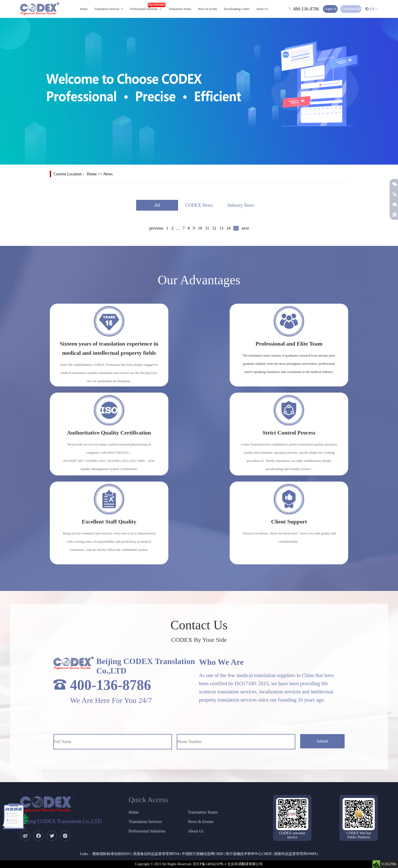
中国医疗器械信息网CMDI (203, 854)
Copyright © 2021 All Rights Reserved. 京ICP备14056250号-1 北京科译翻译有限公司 (199, 864)
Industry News (241, 205)
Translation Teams (180, 9)
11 (207, 228)
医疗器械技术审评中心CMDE (249, 854)
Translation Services (107, 9)
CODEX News (199, 205)
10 (200, 228)
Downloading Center (237, 9)
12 (214, 228)
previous (156, 228)
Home (84, 9)
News (108, 174)
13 (221, 228)
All (157, 205)
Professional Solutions (144, 9)
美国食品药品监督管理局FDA (156, 854)
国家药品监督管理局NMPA (295, 854)
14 (228, 228)
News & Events (208, 9)
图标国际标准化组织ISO (112, 854)
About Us (262, 9)
